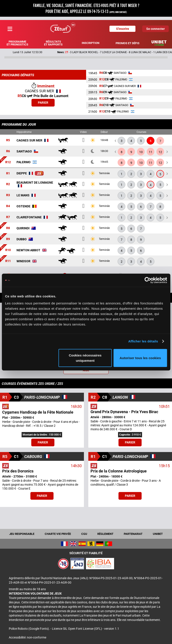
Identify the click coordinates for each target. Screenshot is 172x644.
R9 (8, 239)
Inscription (91, 43)
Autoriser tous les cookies (140, 358)
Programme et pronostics (17, 43)
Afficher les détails (143, 341)
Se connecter (155, 29)
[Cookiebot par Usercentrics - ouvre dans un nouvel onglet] (148, 280)
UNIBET (158, 534)
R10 (8, 250)
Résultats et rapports (53, 43)
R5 (8, 140)
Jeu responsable (22, 534)
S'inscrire (123, 29)
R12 (8, 162)
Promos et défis (128, 43)
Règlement (105, 534)
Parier (43, 103)
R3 (8, 195)
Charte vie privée (58, 534)
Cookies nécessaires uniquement (85, 358)
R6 (8, 151)
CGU (84, 534)
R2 (8, 184)
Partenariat (133, 534)
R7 (8, 217)
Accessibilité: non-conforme (28, 637)
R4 (8, 206)
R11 (8, 261)
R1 (8, 173)
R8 (8, 228)
